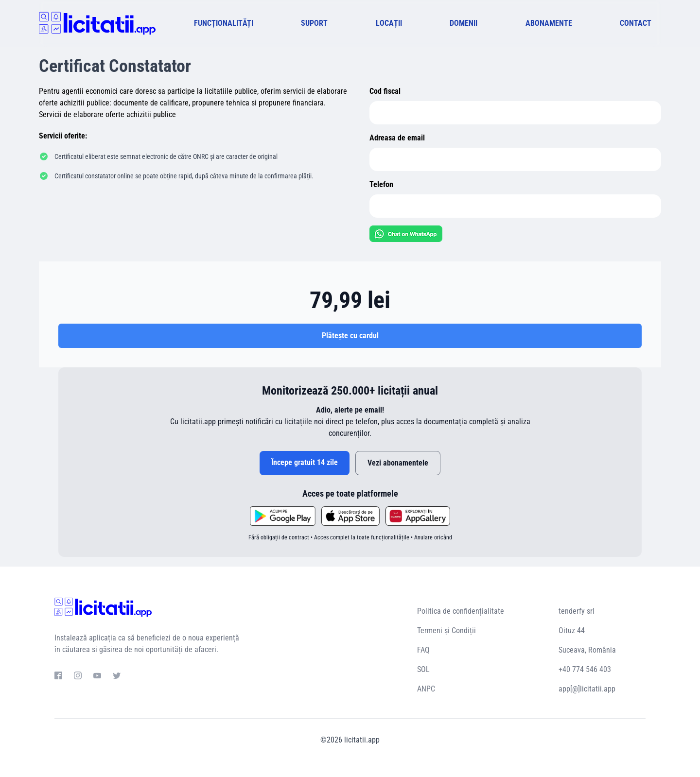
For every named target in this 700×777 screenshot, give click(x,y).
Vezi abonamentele (398, 463)
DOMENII (464, 23)
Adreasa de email (397, 138)
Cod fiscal (385, 91)
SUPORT (314, 23)
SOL (423, 669)
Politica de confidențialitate (461, 611)
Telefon (381, 184)
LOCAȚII (389, 23)
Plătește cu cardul (350, 336)
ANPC (426, 689)
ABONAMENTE (549, 23)
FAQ (423, 650)
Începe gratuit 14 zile (305, 462)
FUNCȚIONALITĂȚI (224, 23)
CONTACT (636, 23)
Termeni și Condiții (446, 630)
